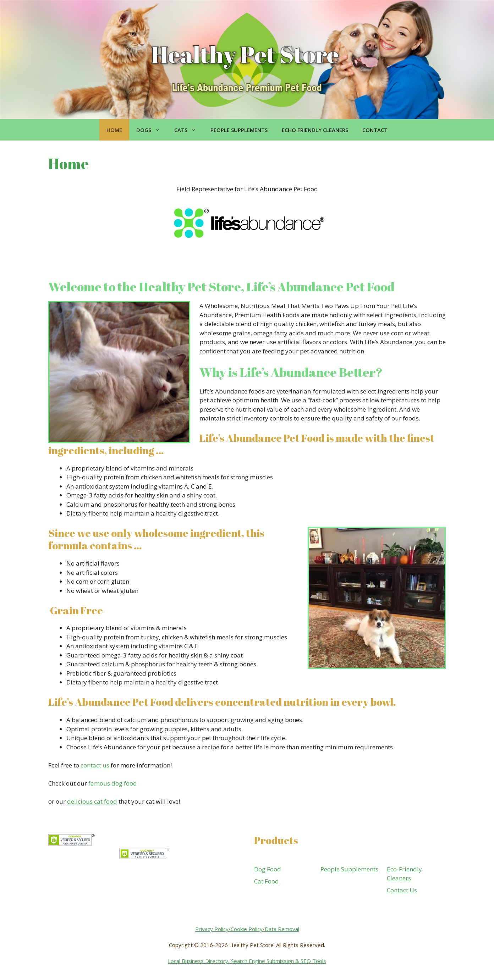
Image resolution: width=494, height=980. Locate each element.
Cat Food (267, 881)
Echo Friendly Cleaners (315, 130)
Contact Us (402, 890)
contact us (95, 765)
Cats (189, 130)
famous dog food (113, 783)
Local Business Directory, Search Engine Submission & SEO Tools (247, 961)
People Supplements (239, 130)
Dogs (152, 130)
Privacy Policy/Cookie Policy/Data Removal (247, 929)
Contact (375, 130)
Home (114, 130)
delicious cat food (92, 801)
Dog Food (268, 869)
